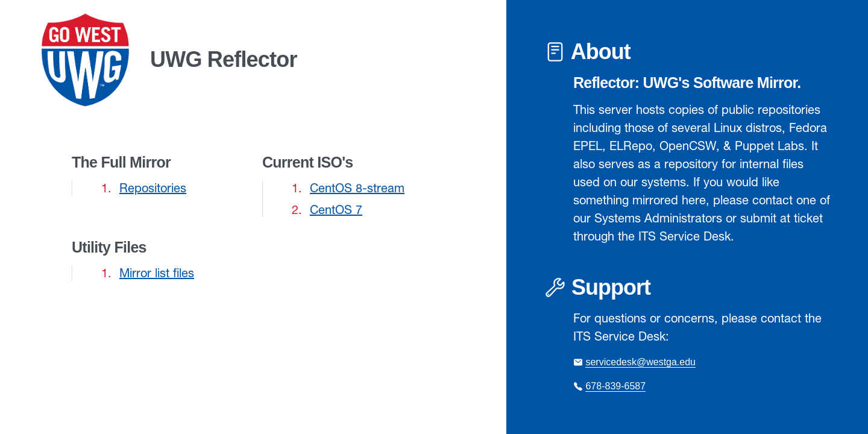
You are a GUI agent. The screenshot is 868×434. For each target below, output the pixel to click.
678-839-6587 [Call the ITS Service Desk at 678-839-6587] (615, 386)
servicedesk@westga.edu (640, 362)
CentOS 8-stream (357, 188)
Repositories (153, 188)
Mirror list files (157, 273)
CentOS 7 (336, 209)
